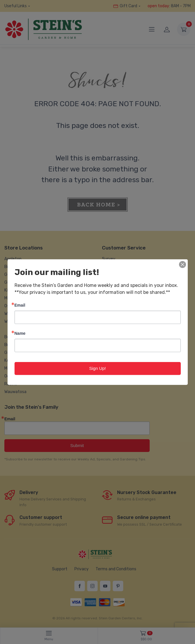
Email (20, 305)
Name (20, 333)
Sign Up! (98, 368)
